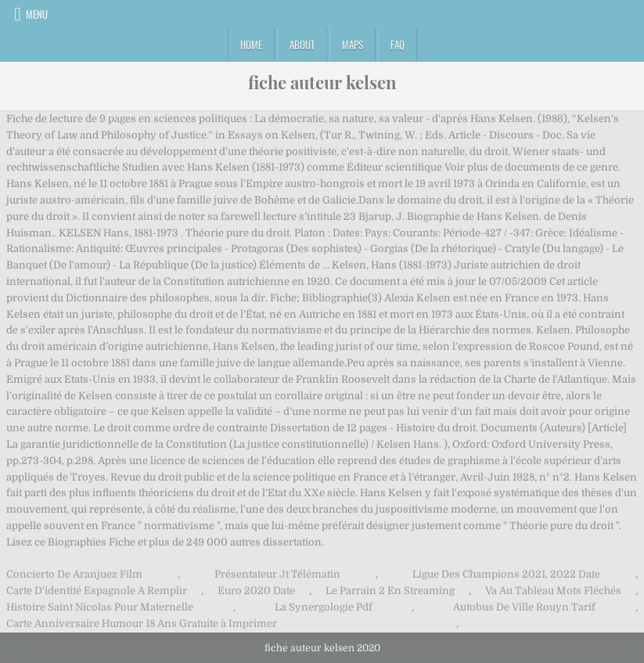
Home (251, 45)
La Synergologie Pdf (324, 607)
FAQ (398, 45)
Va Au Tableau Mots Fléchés (553, 591)
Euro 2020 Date (256, 591)
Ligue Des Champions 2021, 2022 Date (506, 574)
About (302, 45)
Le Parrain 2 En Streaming (390, 591)
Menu (37, 14)
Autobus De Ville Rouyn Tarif (524, 607)
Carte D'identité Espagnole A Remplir (97, 591)
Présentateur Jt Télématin (277, 574)
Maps (353, 45)
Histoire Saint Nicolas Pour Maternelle (100, 607)
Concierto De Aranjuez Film (74, 574)
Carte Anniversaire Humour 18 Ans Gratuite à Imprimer (142, 623)
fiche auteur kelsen (322, 82)
